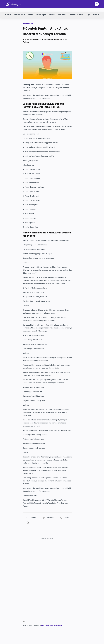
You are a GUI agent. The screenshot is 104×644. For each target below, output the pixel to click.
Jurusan (62, 15)
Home (8, 15)
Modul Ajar (41, 15)
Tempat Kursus (76, 15)
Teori (30, 15)
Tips (88, 15)
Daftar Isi (98, 15)
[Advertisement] (47, 559)
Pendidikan (19, 15)
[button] (31, 518)
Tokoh (52, 15)
